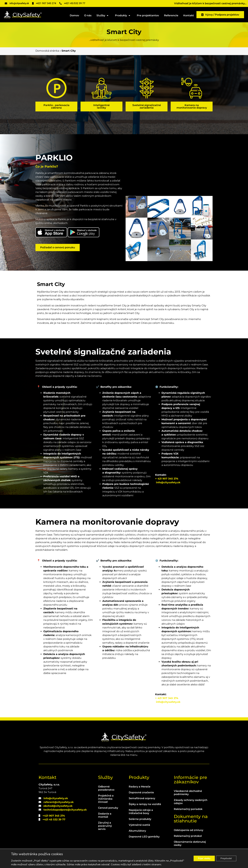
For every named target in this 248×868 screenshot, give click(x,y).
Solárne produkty (140, 819)
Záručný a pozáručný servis (105, 826)
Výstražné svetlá (139, 825)
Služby (103, 15)
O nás (88, 15)
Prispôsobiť (225, 859)
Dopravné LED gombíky (144, 837)
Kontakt (189, 15)
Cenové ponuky (108, 808)
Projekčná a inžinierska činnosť (106, 799)
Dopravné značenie (141, 792)
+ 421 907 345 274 (167, 479)
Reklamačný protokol (188, 836)
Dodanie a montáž (105, 815)
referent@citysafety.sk (59, 802)
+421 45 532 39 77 (54, 819)
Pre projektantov (148, 15)
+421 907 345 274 (54, 816)
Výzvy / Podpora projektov (220, 15)
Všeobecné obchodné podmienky (188, 793)
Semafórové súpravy (142, 798)
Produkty (123, 15)
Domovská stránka (47, 51)
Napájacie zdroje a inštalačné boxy (141, 812)
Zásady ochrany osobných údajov (191, 802)
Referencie (171, 15)
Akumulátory (137, 831)
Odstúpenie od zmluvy (189, 830)
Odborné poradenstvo (106, 788)
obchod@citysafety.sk (58, 806)
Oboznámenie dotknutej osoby (190, 843)
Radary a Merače (140, 787)
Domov (74, 15)
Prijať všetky (202, 859)
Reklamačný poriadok (188, 809)
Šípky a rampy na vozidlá (145, 804)
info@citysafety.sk (168, 482)
